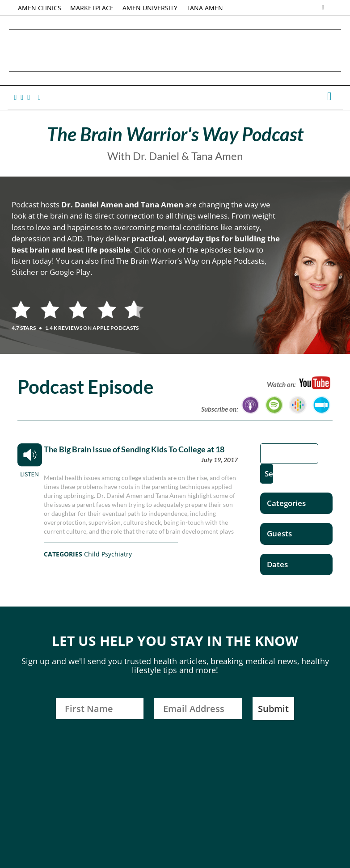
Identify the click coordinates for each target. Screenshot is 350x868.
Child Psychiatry (108, 554)
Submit (273, 709)
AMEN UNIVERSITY (150, 8)
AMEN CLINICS (40, 8)
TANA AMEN (205, 8)
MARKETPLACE (92, 8)
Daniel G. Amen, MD (175, 50)
